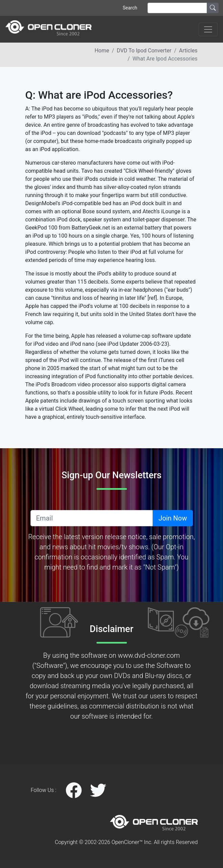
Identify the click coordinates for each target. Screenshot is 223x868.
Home (102, 51)
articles (188, 51)
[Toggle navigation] (208, 29)
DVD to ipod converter (144, 51)
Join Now (173, 518)
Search (130, 8)
